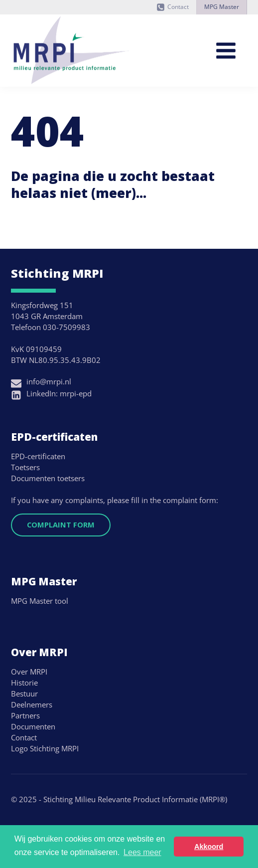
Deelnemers (32, 704)
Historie (24, 683)
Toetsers (25, 467)
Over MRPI (29, 672)
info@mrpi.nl (49, 381)
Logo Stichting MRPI (45, 748)
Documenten (33, 726)
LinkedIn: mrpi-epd (59, 393)
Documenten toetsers (48, 478)
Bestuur (24, 694)
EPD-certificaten (38, 456)
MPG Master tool (40, 601)
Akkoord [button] (209, 847)
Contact (178, 7)
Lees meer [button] (142, 852)
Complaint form (61, 524)
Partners (25, 715)
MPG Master (222, 7)
